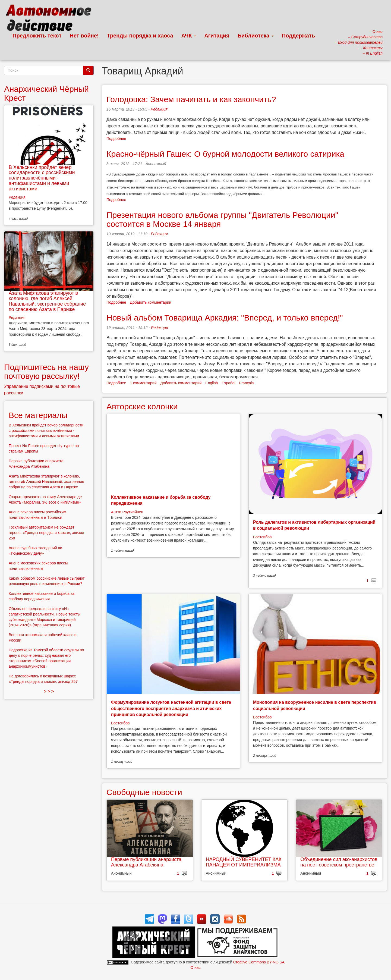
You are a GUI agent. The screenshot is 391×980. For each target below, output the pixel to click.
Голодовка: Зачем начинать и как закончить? (191, 99)
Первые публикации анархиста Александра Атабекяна (146, 862)
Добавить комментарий (151, 302)
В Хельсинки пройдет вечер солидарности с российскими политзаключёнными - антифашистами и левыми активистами (42, 178)
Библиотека (256, 36)
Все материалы (38, 415)
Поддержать (298, 36)
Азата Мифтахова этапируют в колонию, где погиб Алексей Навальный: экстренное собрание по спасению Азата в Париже (47, 301)
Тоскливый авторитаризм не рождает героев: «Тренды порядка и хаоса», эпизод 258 (46, 533)
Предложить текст (37, 36)
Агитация (217, 36)
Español (228, 383)
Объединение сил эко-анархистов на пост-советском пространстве (339, 862)
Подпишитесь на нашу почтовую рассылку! (46, 372)
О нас (195, 968)
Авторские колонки (142, 406)
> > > (49, 691)
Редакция (159, 109)
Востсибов (262, 537)
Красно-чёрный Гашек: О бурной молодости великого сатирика (225, 154)
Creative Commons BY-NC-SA (259, 962)
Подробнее (116, 139)
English (212, 383)
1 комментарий (143, 383)
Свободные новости (144, 792)
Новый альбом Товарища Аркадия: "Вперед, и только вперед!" (225, 318)
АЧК (189, 36)
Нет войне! (84, 36)
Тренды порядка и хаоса (140, 36)
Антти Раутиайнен (127, 512)
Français (247, 383)
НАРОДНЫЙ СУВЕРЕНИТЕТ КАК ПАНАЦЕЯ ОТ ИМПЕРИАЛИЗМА (244, 862)
